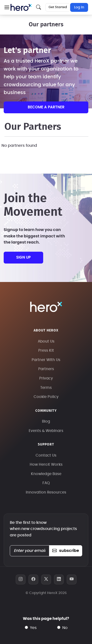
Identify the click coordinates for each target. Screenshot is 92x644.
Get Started (58, 7)
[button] (7, 7)
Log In (79, 7)
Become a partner (46, 107)
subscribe (66, 551)
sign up (23, 257)
